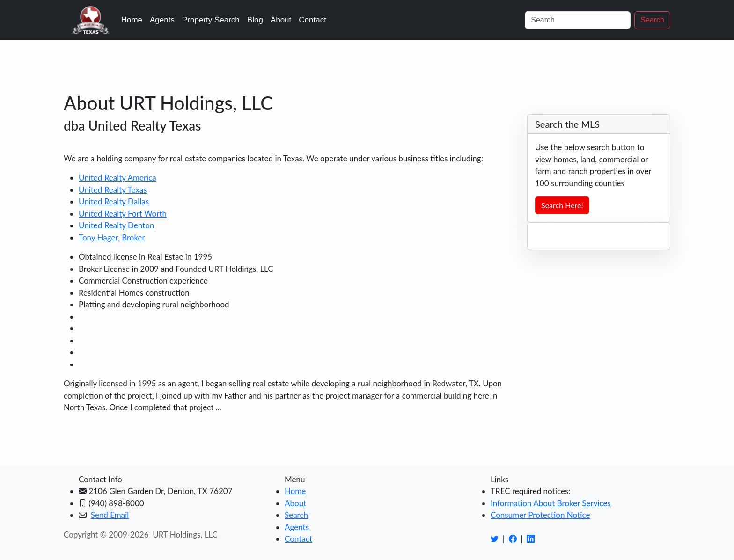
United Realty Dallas (114, 201)
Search (652, 20)
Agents (162, 20)
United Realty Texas (113, 190)
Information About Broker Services (551, 503)
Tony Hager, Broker (112, 237)
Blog (255, 20)
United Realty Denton (116, 225)
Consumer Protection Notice (540, 515)
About (281, 20)
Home (132, 20)
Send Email (110, 515)
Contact (312, 20)
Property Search (211, 20)
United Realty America (117, 178)
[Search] (578, 20)
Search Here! (562, 205)
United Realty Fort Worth (123, 214)
